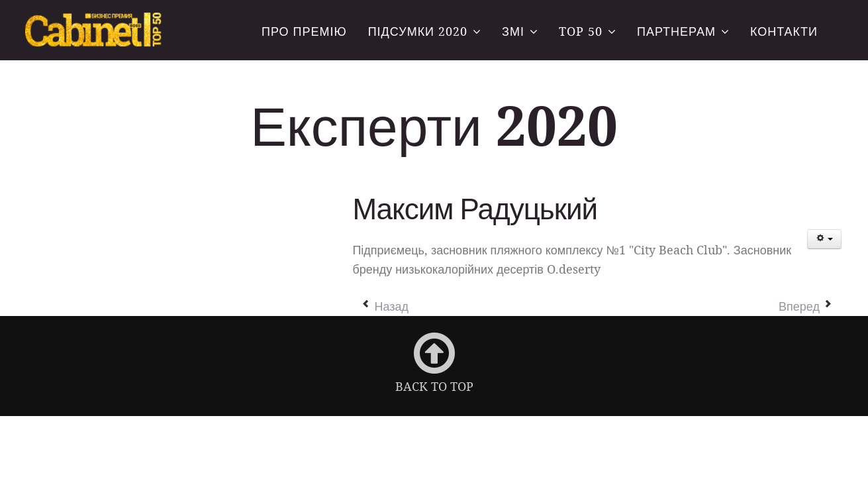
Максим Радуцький (475, 208)
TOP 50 (581, 31)
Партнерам (676, 31)
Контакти (784, 31)
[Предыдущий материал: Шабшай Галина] (385, 305)
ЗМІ (513, 31)
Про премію (304, 31)
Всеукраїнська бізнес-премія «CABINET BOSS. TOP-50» (95, 31)
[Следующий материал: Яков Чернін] (805, 305)
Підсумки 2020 (418, 31)
